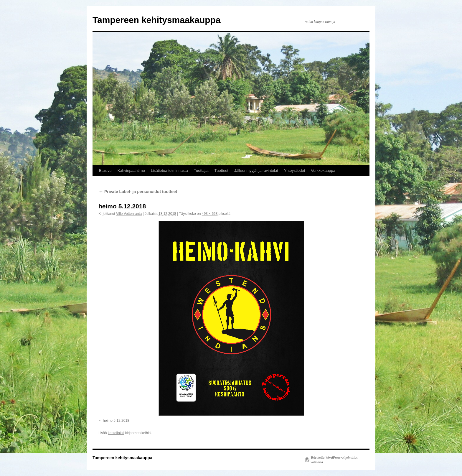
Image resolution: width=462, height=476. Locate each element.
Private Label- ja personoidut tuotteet (138, 192)
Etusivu (105, 171)
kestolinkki (116, 433)
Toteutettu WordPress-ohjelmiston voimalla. (334, 460)
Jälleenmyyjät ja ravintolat (256, 171)
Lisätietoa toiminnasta (169, 171)
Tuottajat (201, 171)
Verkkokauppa (323, 171)
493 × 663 (210, 214)
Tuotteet (221, 171)
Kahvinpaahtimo (131, 171)
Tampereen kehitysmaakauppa (157, 20)
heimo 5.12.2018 (116, 421)
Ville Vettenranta (129, 214)
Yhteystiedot (295, 171)
